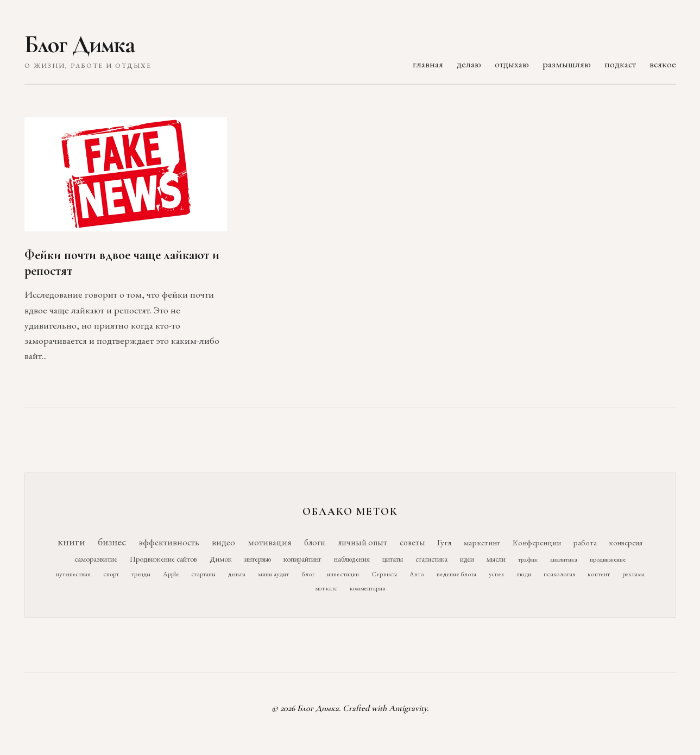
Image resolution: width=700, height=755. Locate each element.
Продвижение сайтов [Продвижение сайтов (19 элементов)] (163, 559)
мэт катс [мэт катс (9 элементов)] (326, 588)
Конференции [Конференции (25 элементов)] (537, 542)
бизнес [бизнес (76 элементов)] (112, 542)
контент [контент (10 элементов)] (599, 574)
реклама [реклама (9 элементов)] (633, 574)
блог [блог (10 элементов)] (308, 574)
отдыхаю (512, 64)
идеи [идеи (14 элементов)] (467, 559)
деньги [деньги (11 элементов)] (237, 574)
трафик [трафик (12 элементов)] (528, 559)
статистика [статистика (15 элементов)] (431, 559)
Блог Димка (80, 45)
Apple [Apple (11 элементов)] (171, 574)
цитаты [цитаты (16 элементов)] (393, 559)
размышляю (567, 64)
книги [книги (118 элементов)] (71, 542)
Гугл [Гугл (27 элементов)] (444, 543)
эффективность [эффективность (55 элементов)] (169, 542)
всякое (663, 64)
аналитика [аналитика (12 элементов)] (564, 559)
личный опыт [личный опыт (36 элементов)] (362, 542)
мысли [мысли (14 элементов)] (496, 559)
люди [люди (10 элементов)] (524, 574)
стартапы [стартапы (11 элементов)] (203, 574)
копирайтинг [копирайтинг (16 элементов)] (302, 559)
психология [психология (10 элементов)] (559, 574)
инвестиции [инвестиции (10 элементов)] (343, 574)
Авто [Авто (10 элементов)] (417, 574)
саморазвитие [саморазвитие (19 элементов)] (96, 559)
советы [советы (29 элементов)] (412, 542)
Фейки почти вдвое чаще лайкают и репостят (122, 263)
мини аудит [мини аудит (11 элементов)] (273, 574)
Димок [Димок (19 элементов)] (221, 559)
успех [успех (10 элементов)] (496, 574)
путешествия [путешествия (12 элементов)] (73, 574)
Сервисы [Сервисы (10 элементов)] (384, 574)
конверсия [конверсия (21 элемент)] (626, 542)
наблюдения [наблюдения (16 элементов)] (352, 559)
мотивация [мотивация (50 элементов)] (270, 542)
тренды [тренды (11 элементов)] (141, 574)
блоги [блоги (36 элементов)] (315, 542)
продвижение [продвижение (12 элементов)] (608, 559)
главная (428, 64)
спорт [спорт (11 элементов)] (111, 574)
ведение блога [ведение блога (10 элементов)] (456, 574)
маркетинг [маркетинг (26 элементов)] (482, 543)
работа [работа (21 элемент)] (585, 542)
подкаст (620, 64)
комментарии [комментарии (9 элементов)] (368, 588)
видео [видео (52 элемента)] (223, 542)
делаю (469, 64)
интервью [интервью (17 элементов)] (258, 559)
